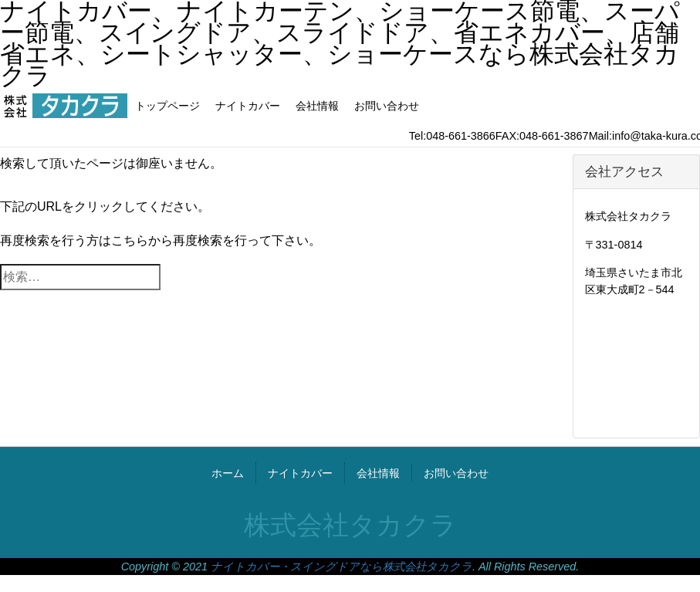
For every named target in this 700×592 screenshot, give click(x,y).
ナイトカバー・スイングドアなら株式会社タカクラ (342, 567)
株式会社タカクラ (350, 525)
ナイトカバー (248, 106)
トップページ (167, 106)
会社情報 (317, 106)
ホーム (228, 473)
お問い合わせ (387, 106)
